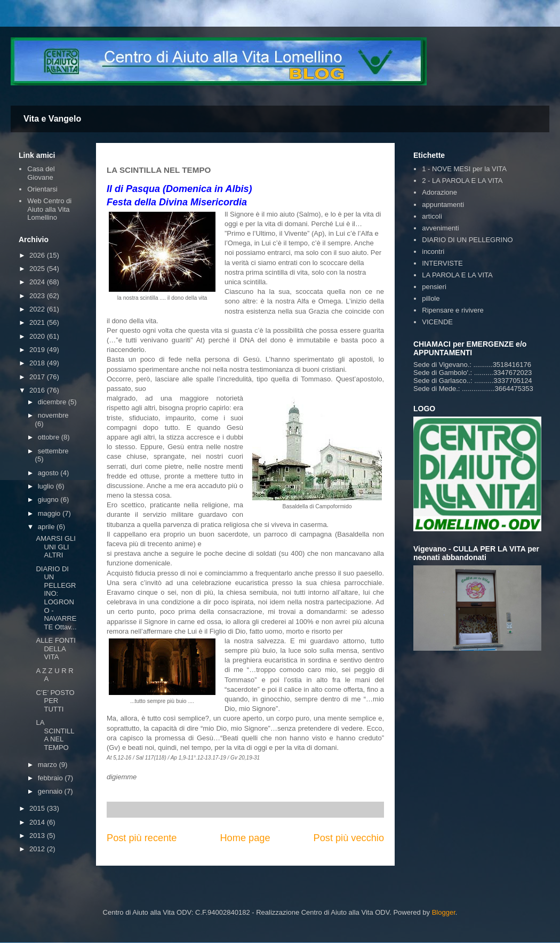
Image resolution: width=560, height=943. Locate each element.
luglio (47, 486)
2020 (38, 336)
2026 (38, 255)
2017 (38, 377)
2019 (38, 350)
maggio (50, 513)
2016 (38, 390)
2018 (38, 363)
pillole (431, 298)
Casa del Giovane (41, 173)
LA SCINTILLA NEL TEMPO (55, 735)
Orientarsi (42, 189)
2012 (38, 849)
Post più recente (142, 838)
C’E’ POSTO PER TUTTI (55, 701)
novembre (53, 415)
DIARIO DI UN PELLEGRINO (467, 240)
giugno (49, 500)
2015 (38, 808)
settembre (53, 451)
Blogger (444, 912)
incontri (433, 251)
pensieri (434, 287)
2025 (38, 269)
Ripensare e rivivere (453, 310)
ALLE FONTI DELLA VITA (55, 649)
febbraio (51, 778)
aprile (47, 527)
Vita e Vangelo (52, 119)
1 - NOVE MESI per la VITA (464, 169)
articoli (432, 216)
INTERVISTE (442, 263)
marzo (49, 765)
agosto (49, 473)
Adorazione (439, 192)
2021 (38, 322)
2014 (38, 822)
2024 (38, 282)
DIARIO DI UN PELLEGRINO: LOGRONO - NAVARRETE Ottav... (56, 598)
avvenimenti (440, 228)
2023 (38, 296)
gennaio (51, 791)
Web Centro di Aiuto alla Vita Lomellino (49, 209)
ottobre (50, 437)
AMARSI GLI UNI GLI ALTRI (55, 547)
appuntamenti (443, 205)
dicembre (53, 402)
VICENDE (437, 322)
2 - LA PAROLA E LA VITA (462, 181)
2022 (38, 309)
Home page (245, 838)
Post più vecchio (349, 838)
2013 (38, 836)
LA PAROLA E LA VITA (457, 275)
